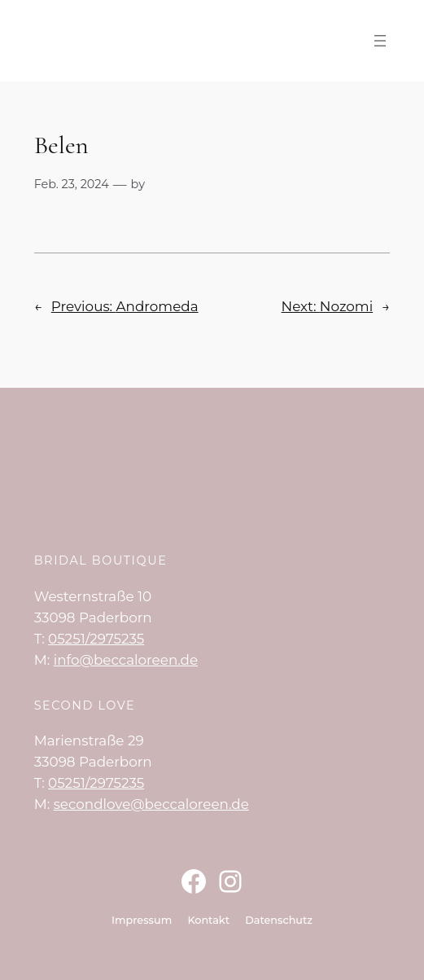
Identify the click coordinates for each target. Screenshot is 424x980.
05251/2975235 (96, 639)
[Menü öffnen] (380, 41)
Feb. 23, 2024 (72, 184)
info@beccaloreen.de (126, 660)
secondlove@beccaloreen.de (151, 804)
